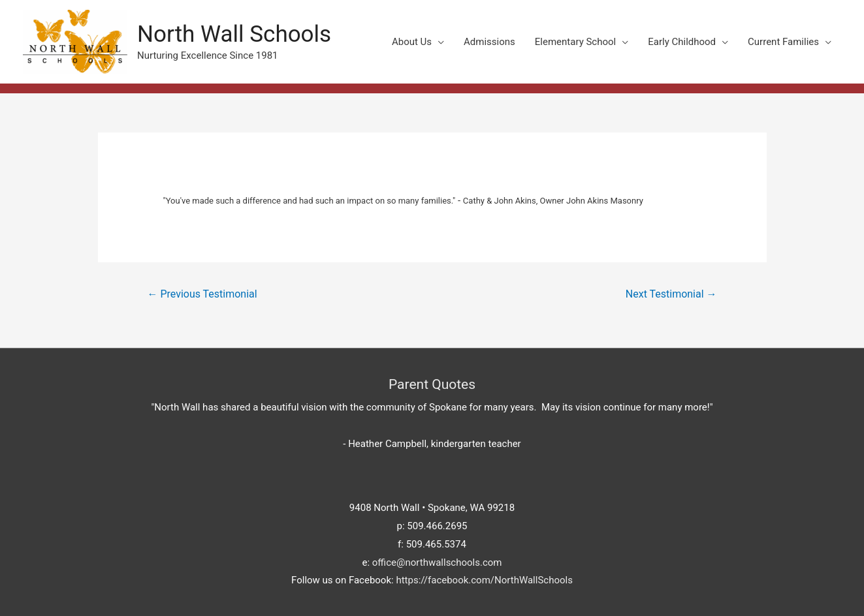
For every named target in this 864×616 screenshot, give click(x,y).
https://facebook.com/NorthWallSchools (484, 580)
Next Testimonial (671, 294)
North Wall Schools (234, 34)
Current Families (783, 42)
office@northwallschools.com (437, 562)
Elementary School (575, 42)
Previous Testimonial (202, 294)
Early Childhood (682, 42)
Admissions (489, 42)
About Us (412, 42)
